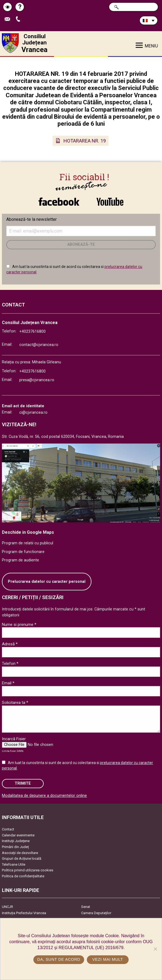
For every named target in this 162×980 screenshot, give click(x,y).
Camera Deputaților (96, 913)
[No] (155, 949)
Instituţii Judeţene (16, 841)
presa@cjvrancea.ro (37, 380)
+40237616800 (32, 331)
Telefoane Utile (14, 864)
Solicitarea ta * (15, 703)
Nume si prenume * (19, 625)
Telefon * (10, 664)
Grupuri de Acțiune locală (22, 858)
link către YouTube (110, 202)
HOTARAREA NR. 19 (85, 141)
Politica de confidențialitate (23, 876)
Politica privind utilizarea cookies (28, 870)
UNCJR (7, 907)
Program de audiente (20, 560)
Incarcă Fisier (14, 739)
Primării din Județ (15, 847)
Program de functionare (23, 552)
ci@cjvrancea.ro (33, 413)
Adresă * (10, 644)
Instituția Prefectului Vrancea (24, 913)
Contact (8, 829)
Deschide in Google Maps (28, 532)
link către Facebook (59, 202)
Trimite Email (9, 19)
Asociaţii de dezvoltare (20, 853)
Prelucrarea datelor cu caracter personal (47, 582)
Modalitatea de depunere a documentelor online (44, 796)
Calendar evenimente (18, 835)
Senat (86, 907)
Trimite (23, 783)
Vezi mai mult (108, 959)
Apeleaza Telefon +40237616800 (19, 19)
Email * (8, 683)
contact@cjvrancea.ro (39, 345)
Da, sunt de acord (59, 959)
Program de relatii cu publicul (28, 543)
